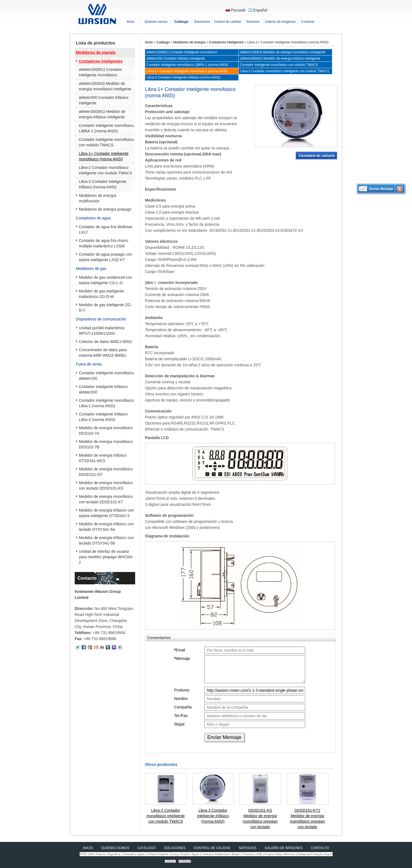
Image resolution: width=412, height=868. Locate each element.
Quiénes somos (115, 848)
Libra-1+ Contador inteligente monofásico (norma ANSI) (104, 156)
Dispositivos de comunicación (101, 319)
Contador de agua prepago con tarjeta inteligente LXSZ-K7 (105, 257)
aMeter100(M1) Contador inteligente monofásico (100, 72)
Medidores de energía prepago (105, 209)
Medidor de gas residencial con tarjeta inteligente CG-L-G (105, 280)
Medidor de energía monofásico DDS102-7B (106, 444)
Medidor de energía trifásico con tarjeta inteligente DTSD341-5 (106, 513)
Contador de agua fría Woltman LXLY (106, 230)
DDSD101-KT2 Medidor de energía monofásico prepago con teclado (307, 819)
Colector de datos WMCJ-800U (105, 342)
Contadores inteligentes (101, 61)
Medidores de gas (91, 269)
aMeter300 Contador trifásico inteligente (104, 100)
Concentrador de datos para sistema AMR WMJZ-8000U (103, 353)
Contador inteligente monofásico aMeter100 (106, 376)
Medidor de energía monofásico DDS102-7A (106, 431)
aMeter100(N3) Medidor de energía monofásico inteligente (105, 86)
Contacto (87, 578)
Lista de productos (95, 43)
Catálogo (163, 42)
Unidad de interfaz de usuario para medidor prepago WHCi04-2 (106, 557)
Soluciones (175, 848)
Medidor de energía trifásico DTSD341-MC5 (103, 458)
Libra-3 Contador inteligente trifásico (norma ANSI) (103, 184)
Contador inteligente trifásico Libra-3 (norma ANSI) (103, 417)
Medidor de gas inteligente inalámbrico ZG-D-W (101, 294)
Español (258, 10)
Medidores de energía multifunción (98, 198)
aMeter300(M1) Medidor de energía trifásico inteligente (102, 114)
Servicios (248, 848)
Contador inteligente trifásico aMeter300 (103, 389)
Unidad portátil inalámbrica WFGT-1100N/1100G (102, 331)
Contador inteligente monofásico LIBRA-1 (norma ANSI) (106, 128)
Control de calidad (212, 848)
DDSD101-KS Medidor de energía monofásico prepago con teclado (260, 819)
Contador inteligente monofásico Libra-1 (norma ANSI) (106, 403)
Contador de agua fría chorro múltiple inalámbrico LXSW (104, 243)
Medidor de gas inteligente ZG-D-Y (105, 308)
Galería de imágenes (284, 848)
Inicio (149, 42)
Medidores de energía (96, 52)
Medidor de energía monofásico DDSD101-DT (106, 472)
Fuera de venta (89, 364)
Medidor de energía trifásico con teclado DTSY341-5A (106, 527)
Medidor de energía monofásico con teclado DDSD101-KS (106, 485)
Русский (235, 10)
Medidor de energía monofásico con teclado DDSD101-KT (106, 499)
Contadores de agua (93, 218)
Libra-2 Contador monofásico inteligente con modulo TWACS (105, 170)
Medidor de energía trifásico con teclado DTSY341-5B (106, 540)
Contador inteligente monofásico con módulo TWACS (106, 142)
